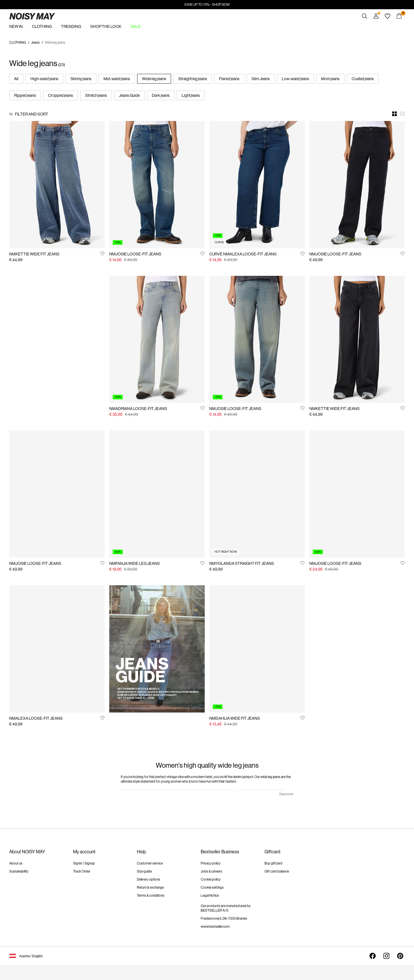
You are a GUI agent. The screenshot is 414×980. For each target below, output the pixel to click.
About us (16, 863)
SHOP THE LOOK (106, 26)
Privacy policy (211, 863)
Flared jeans (229, 79)
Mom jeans (330, 79)
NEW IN (16, 26)
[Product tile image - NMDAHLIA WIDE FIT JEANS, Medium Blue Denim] (257, 649)
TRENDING (71, 26)
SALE (136, 26)
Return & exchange (150, 887)
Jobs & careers (211, 871)
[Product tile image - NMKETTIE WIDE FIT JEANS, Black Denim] (357, 339)
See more (286, 794)
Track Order (82, 871)
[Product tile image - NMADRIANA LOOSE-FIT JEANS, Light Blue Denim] (157, 339)
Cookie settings (212, 887)
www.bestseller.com (215, 927)
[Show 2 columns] (402, 114)
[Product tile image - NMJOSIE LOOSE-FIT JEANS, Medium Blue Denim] (157, 185)
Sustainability (19, 871)
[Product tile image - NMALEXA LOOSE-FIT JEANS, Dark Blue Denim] (57, 649)
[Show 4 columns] (394, 114)
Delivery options (148, 879)
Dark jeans (161, 95)
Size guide (144, 871)
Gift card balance (277, 871)
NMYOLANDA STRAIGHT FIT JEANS (242, 563)
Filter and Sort (32, 114)
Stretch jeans (96, 95)
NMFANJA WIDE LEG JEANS (135, 563)
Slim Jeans (261, 79)
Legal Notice (210, 896)
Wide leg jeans (154, 79)
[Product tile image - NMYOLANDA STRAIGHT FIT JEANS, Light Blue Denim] (257, 494)
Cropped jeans (61, 95)
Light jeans (191, 95)
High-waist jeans (44, 79)
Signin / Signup (84, 863)
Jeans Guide (129, 95)
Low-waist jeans (295, 79)
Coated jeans (363, 79)
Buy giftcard (273, 863)
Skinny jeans (81, 79)
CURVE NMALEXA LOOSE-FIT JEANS (243, 254)
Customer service (150, 863)
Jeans (35, 43)
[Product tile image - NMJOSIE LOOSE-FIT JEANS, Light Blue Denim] (57, 494)
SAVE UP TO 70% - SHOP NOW (207, 5)
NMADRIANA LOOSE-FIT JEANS (138, 409)
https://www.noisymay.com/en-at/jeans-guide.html (148, 592)
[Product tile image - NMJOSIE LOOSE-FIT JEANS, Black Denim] (357, 185)
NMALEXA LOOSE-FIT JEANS (36, 718)
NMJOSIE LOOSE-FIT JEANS (135, 254)
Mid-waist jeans (117, 79)
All (16, 79)
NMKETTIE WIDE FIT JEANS (34, 254)
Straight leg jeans (193, 79)
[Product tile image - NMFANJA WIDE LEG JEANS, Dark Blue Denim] (157, 494)
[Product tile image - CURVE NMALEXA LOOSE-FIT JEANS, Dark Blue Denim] (257, 185)
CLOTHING (42, 26)
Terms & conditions (151, 896)
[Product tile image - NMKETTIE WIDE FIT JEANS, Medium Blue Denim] (57, 185)
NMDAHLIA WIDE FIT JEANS (235, 718)
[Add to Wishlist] (102, 253)
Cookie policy (211, 879)
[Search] (365, 16)
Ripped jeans (25, 95)
